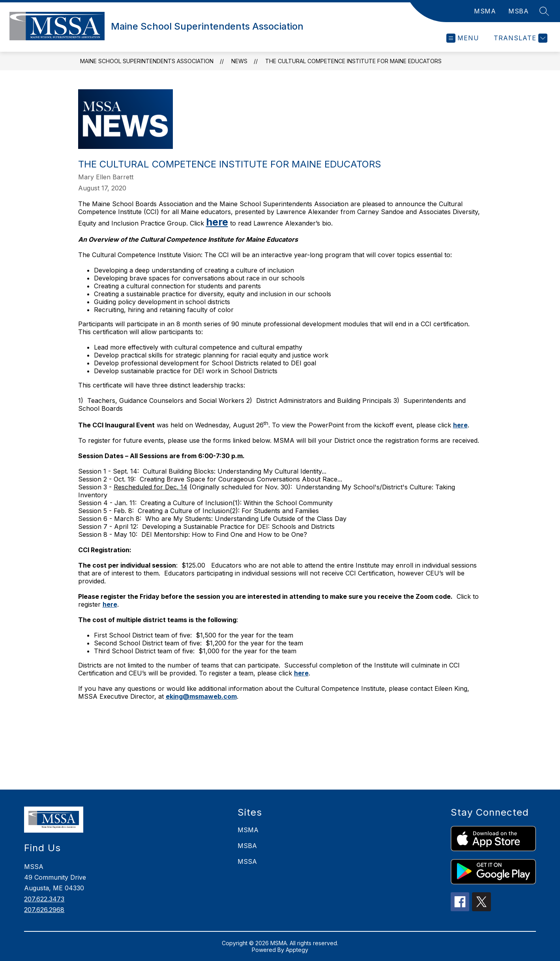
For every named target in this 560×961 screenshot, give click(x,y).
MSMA (485, 11)
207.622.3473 (44, 899)
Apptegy (297, 950)
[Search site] (544, 11)
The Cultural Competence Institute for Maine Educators (353, 61)
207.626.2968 (44, 910)
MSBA (518, 11)
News (239, 61)
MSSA (247, 861)
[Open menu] (463, 38)
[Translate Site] (520, 38)
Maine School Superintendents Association (147, 61)
